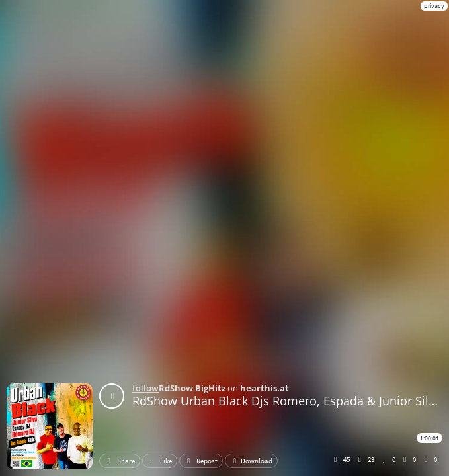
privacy (434, 6)
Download (251, 461)
